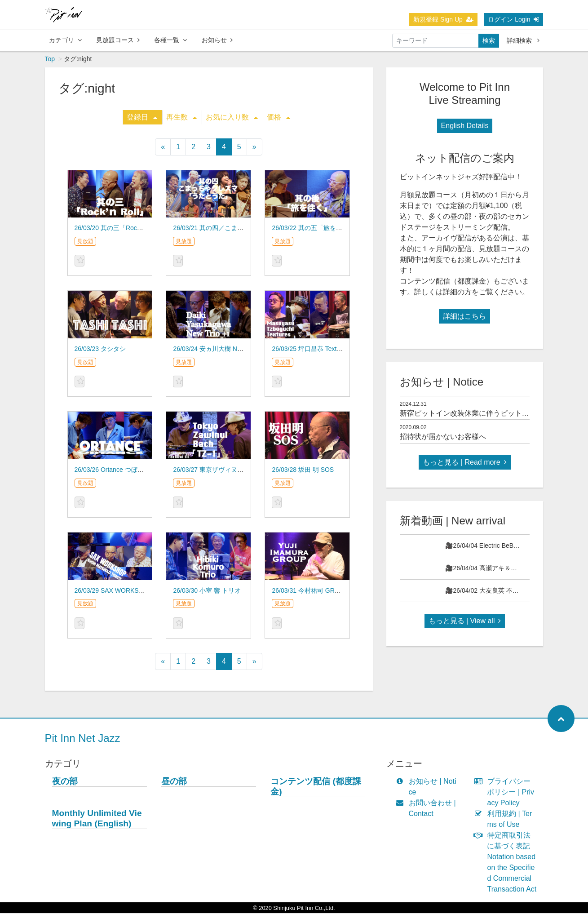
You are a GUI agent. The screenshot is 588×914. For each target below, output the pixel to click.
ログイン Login (513, 19)
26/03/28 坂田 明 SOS (303, 470)
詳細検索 (523, 40)
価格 (279, 118)
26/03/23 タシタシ (100, 350)
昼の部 (174, 782)
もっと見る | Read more (464, 463)
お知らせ (217, 40)
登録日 (142, 118)
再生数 (181, 118)
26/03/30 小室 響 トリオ (207, 591)
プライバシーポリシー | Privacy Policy (506, 793)
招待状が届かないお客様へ (443, 437)
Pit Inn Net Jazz (83, 739)
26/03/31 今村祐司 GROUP (310, 591)
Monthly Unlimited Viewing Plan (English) (97, 819)
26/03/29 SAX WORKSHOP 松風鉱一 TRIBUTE (141, 591)
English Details (465, 126)
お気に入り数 (232, 118)
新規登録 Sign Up (443, 19)
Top (50, 60)
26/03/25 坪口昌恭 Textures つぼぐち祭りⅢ (333, 350)
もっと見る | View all (465, 622)
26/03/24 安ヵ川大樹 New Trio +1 (219, 350)
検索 (489, 40)
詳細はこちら (464, 317)
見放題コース (118, 40)
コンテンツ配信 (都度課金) (316, 787)
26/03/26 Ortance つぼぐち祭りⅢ (122, 470)
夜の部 (65, 782)
